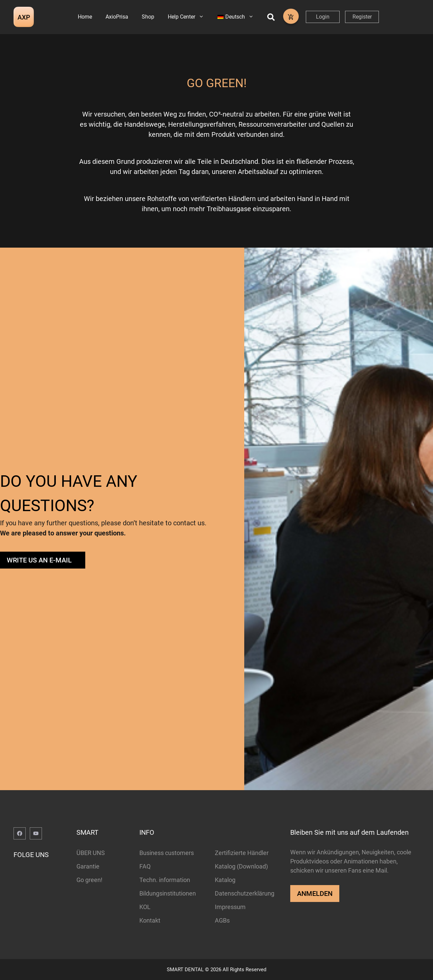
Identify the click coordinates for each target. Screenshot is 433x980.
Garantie (88, 866)
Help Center (189, 17)
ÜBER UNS (91, 853)
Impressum (230, 907)
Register (362, 17)
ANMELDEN (315, 894)
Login (323, 17)
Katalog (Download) (241, 866)
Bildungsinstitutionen (168, 893)
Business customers (167, 853)
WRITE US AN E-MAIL (39, 560)
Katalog (225, 880)
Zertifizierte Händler (242, 853)
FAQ (145, 866)
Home (85, 17)
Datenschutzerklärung (245, 893)
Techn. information (165, 880)
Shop (148, 17)
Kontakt (150, 920)
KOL (145, 907)
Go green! (89, 880)
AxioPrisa (117, 17)
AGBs (222, 920)
